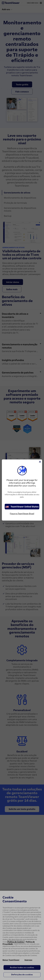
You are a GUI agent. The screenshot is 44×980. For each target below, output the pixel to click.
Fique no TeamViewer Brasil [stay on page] (22, 514)
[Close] (40, 462)
